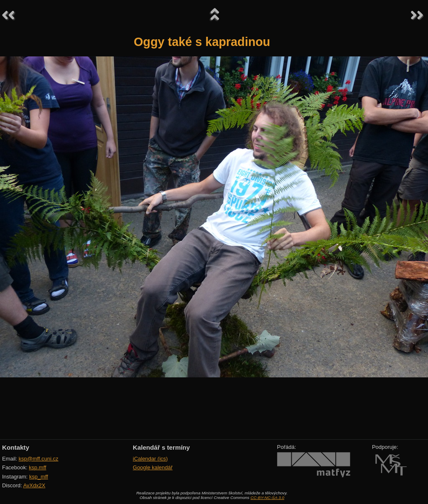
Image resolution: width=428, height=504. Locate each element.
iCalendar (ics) (150, 459)
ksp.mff (38, 467)
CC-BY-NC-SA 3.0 (267, 498)
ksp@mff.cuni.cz (39, 459)
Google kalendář (153, 467)
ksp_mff (39, 477)
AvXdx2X (34, 485)
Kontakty (16, 447)
